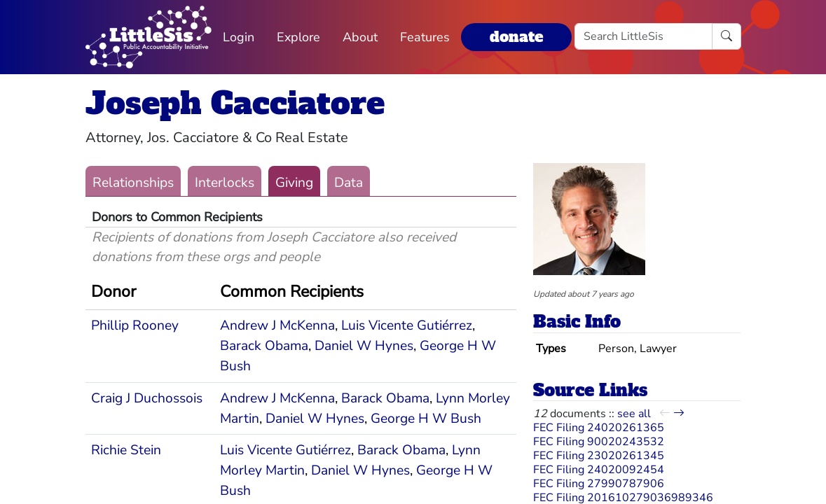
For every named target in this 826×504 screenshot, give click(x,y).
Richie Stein (126, 450)
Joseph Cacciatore (235, 103)
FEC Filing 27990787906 (599, 484)
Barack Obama (264, 346)
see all (634, 414)
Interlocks (225, 183)
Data (349, 183)
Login (239, 37)
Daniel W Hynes (364, 346)
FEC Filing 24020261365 (599, 428)
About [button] (360, 37)
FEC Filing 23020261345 (599, 456)
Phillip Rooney (135, 325)
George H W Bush (426, 419)
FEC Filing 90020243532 (599, 442)
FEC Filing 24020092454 (599, 470)
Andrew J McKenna (277, 325)
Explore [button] (298, 37)
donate (516, 37)
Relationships (133, 183)
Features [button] (425, 37)
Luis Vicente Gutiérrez (407, 325)
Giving (294, 183)
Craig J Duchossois (147, 398)
